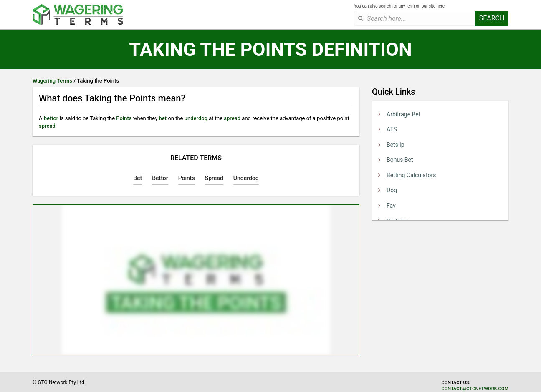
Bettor (160, 178)
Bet (138, 178)
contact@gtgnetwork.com (475, 389)
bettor (51, 118)
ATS (392, 129)
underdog (196, 118)
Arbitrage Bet (403, 114)
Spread (214, 178)
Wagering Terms (52, 81)
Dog (392, 190)
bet (163, 118)
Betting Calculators (411, 175)
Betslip (396, 145)
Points (124, 118)
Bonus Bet (400, 160)
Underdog (246, 178)
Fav (391, 206)
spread (232, 118)
